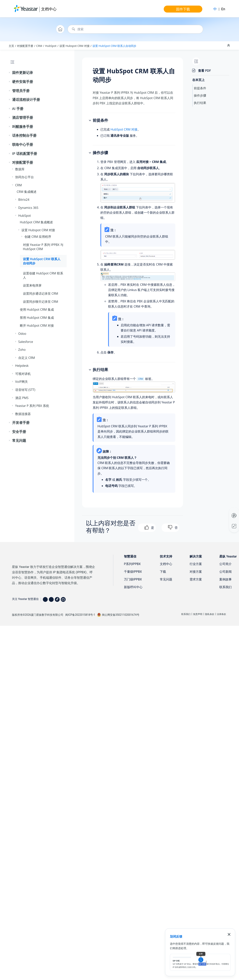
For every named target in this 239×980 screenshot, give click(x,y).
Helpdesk (22, 366)
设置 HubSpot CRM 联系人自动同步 (114, 46)
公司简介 (225, 564)
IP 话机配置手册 (25, 153)
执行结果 (200, 103)
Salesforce (26, 342)
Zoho (22, 350)
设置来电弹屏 (32, 285)
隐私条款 (210, 614)
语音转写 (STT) (25, 390)
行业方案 (196, 564)
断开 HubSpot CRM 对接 (37, 326)
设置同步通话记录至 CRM (41, 293)
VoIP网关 (22, 382)
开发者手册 (21, 423)
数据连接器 (23, 414)
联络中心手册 (23, 144)
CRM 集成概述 (27, 192)
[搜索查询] (135, 29)
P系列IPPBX (132, 564)
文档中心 (49, 9)
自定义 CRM (27, 358)
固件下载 (183, 9)
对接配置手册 (25, 46)
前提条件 (200, 88)
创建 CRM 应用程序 (38, 237)
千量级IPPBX (133, 572)
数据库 (20, 169)
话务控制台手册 (24, 135)
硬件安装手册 (23, 82)
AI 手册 (18, 109)
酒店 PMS (22, 398)
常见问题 (19, 440)
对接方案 (196, 572)
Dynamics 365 (28, 208)
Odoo (22, 334)
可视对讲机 (23, 374)
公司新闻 (225, 572)
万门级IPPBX (133, 579)
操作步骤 (200, 95)
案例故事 (225, 579)
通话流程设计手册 (26, 100)
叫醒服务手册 (23, 127)
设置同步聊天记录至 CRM (41, 302)
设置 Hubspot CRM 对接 (75, 46)
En (223, 9)
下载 (163, 572)
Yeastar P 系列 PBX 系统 (32, 406)
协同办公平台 (25, 177)
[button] (10, 73)
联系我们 (225, 587)
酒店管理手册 (23, 117)
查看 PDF (204, 71)
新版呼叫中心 (133, 587)
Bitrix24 (24, 200)
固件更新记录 (23, 73)
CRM (39, 46)
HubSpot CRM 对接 (124, 129)
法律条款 (221, 614)
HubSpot (51, 46)
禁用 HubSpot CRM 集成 (37, 318)
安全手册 (19, 432)
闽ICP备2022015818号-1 (80, 615)
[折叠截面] (229, 46)
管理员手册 (21, 91)
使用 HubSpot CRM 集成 (37, 310)
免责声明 (198, 614)
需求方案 (196, 579)
